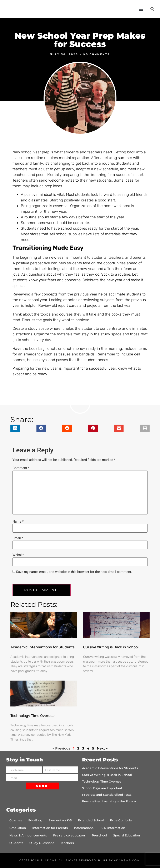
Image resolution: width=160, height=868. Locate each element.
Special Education (127, 835)
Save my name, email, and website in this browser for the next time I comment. (74, 572)
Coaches (16, 820)
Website (18, 555)
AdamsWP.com (127, 860)
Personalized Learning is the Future (109, 801)
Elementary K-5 (60, 820)
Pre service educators (69, 835)
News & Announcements (28, 835)
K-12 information (113, 828)
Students (16, 843)
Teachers (67, 843)
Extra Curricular (121, 820)
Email (18, 538)
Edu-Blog (35, 820)
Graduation (18, 828)
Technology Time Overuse (32, 716)
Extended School (91, 820)
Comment (21, 468)
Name (18, 522)
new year (57, 257)
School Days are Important (102, 788)
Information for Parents (50, 828)
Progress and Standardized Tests (107, 795)
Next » (102, 748)
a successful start (128, 175)
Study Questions (42, 843)
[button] (141, 9)
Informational (84, 828)
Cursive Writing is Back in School (111, 647)
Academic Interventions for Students (42, 647)
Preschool (99, 835)
